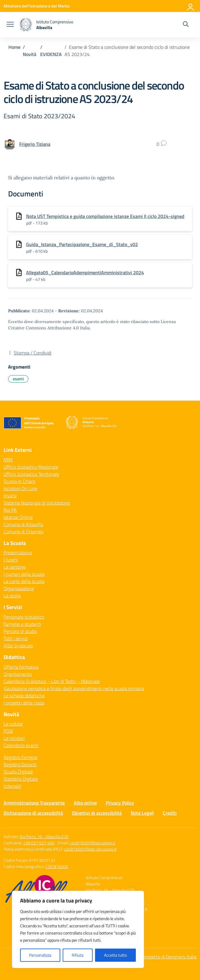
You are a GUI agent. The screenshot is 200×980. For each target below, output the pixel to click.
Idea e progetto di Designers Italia (163, 957)
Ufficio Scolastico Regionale (31, 467)
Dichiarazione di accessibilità (33, 813)
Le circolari (14, 738)
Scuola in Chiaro (19, 481)
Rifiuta (78, 955)
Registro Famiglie (21, 757)
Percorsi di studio (20, 631)
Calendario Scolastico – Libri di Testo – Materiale (52, 681)
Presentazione (18, 552)
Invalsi (10, 496)
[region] (78, 929)
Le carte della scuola (24, 581)
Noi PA (10, 510)
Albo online (85, 803)
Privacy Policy (120, 803)
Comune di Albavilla (23, 524)
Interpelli (12, 786)
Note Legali (142, 813)
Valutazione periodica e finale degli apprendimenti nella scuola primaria (74, 688)
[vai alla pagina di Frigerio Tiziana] (35, 144)
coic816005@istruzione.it (92, 843)
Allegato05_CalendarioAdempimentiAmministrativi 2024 (85, 272)
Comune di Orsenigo (24, 531)
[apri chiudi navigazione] (10, 25)
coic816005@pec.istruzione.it (90, 849)
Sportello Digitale (21, 779)
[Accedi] (191, 6)
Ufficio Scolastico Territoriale (31, 474)
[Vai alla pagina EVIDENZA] (51, 54)
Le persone (15, 567)
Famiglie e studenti (22, 624)
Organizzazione (19, 588)
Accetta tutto (115, 955)
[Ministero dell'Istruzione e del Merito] (37, 6)
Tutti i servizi (16, 638)
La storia (12, 596)
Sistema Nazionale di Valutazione (37, 503)
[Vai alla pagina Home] (14, 47)
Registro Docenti (20, 764)
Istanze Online (18, 517)
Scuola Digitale (18, 772)
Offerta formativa (21, 667)
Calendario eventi (21, 745)
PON (8, 731)
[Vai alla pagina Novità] (30, 54)
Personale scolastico (24, 617)
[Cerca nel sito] (186, 25)
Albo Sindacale (18, 646)
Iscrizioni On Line (20, 488)
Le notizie (13, 724)
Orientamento (18, 674)
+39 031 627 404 (39, 843)
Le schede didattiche (24, 696)
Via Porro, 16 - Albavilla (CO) (44, 836)
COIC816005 (57, 866)
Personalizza (40, 955)
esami (18, 379)
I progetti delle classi (24, 703)
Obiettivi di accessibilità (97, 813)
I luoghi (11, 560)
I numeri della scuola (24, 574)
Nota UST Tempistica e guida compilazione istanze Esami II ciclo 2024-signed (105, 216)
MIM (8, 460)
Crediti (170, 813)
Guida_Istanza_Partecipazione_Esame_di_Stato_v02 (82, 244)
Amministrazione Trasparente (34, 803)
